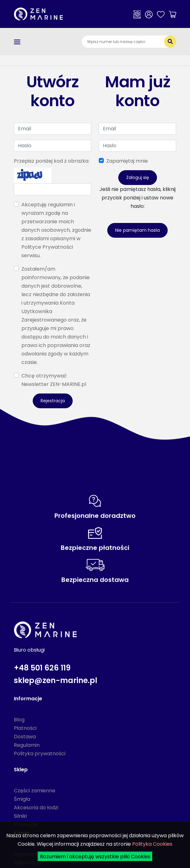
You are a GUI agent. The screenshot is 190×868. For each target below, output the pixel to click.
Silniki (20, 816)
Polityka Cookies (152, 844)
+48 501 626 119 (42, 668)
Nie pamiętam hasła (137, 230)
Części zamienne (35, 791)
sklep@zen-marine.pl (56, 680)
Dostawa (25, 737)
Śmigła (22, 799)
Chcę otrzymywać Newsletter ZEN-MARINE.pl (54, 380)
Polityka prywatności (40, 754)
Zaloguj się (138, 177)
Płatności (25, 728)
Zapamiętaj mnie (127, 161)
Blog (19, 720)
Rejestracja (53, 401)
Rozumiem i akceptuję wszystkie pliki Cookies (95, 857)
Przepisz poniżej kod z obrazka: (52, 161)
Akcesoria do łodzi (36, 808)
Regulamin (27, 745)
